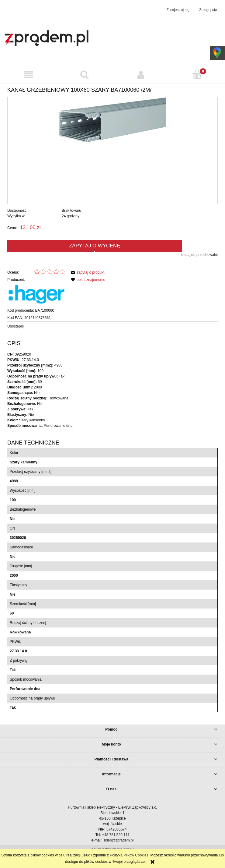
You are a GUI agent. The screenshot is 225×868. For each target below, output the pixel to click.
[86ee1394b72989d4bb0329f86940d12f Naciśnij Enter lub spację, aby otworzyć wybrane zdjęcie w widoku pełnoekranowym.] (112, 151)
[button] (28, 75)
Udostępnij (16, 326)
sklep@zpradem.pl (119, 840)
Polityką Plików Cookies (129, 855)
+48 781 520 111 (116, 835)
